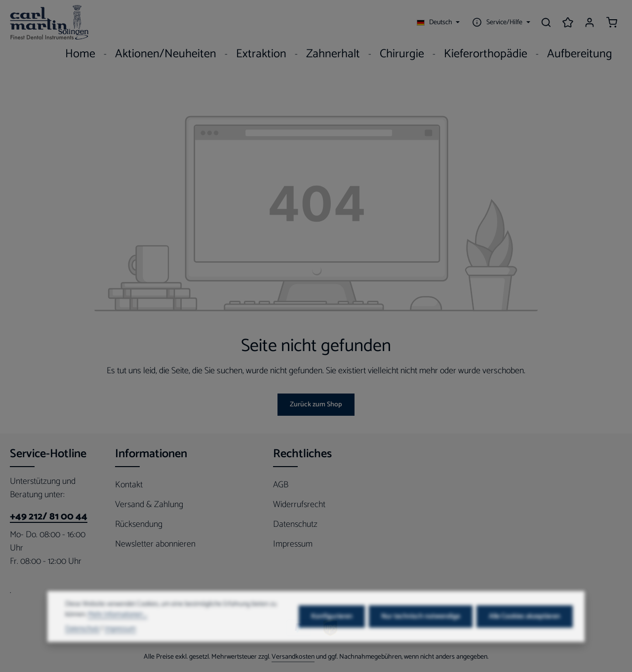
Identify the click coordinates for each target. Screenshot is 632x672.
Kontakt (129, 485)
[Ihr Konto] (590, 22)
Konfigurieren (332, 632)
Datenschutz (295, 524)
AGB (281, 485)
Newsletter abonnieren (155, 544)
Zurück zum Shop (316, 405)
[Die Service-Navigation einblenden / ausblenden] (500, 22)
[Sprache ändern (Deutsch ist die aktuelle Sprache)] (438, 22)
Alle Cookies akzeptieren (525, 632)
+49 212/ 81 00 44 (49, 517)
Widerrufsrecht (299, 505)
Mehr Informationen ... (118, 630)
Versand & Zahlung (149, 505)
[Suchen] (546, 22)
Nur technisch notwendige (421, 632)
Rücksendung (139, 524)
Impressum (293, 544)
